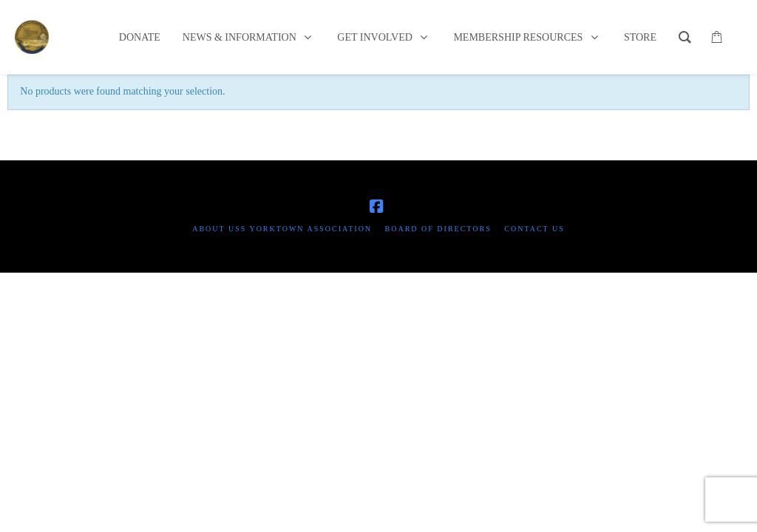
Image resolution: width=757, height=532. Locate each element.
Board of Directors (438, 229)
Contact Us (534, 229)
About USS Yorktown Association (282, 229)
